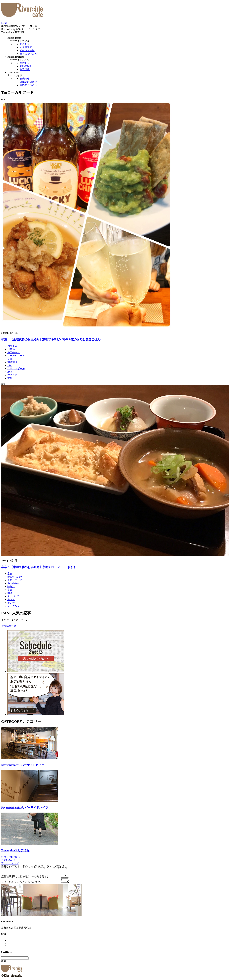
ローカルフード (16, 356)
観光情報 (25, 79)
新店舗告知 (26, 47)
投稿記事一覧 (9, 626)
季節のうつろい (28, 85)
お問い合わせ (9, 860)
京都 (10, 378)
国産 (10, 593)
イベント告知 (27, 50)
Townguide (13, 32)
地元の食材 (14, 352)
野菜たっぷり (15, 577)
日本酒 (11, 349)
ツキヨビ (12, 375)
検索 (4, 961)
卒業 (10, 359)
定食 (10, 574)
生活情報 (25, 69)
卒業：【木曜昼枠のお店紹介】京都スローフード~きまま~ (39, 567)
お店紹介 (25, 44)
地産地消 (12, 362)
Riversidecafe (19, 26)
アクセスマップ (10, 863)
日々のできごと (28, 54)
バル (10, 365)
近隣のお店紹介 (28, 82)
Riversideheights (21, 29)
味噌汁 (11, 587)
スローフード (15, 580)
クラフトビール (16, 369)
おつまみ (12, 346)
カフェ (11, 599)
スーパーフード (16, 596)
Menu (4, 23)
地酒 (10, 372)
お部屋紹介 (26, 66)
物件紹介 (25, 63)
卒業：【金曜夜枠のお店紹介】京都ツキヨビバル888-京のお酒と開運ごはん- (51, 339)
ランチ (11, 603)
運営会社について (11, 857)
